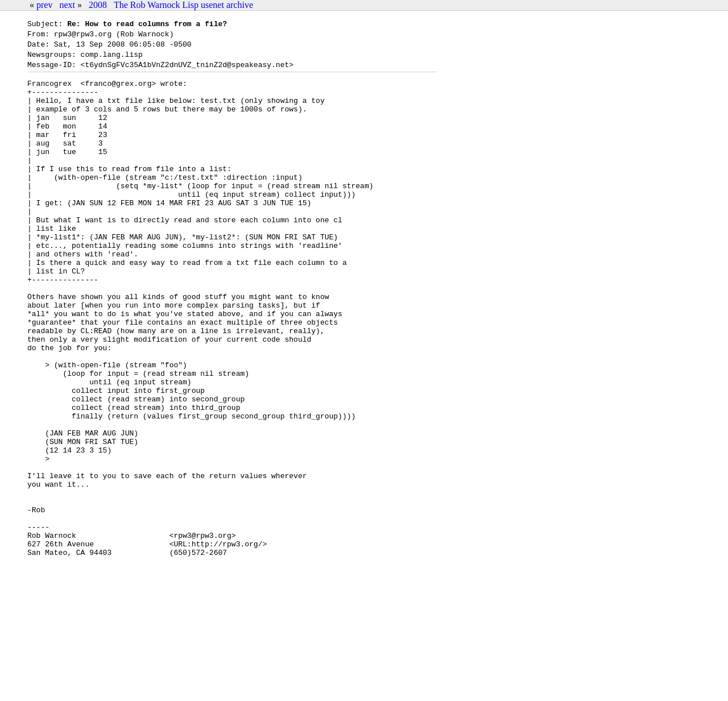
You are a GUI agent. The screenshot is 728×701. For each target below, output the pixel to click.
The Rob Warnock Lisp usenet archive (183, 5)
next (67, 5)
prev (44, 5)
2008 (98, 5)
